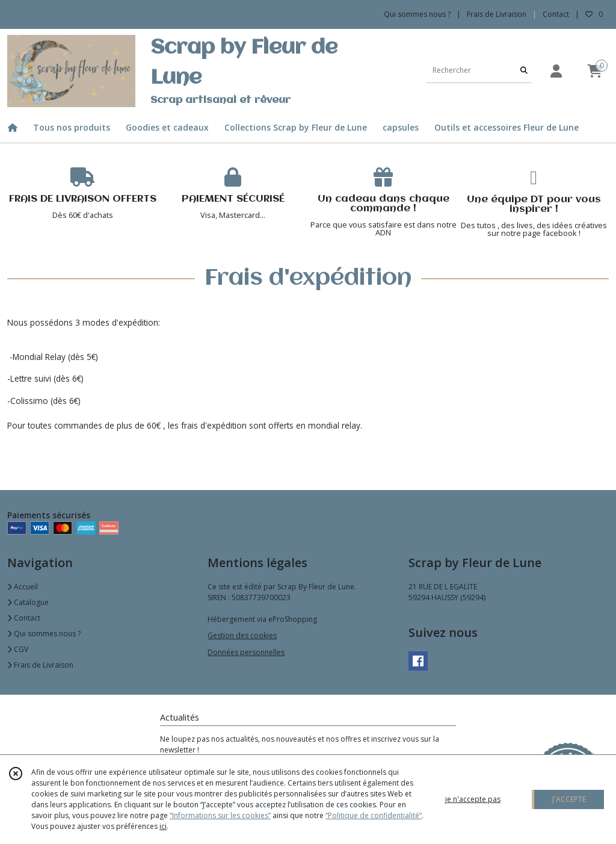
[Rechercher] (524, 71)
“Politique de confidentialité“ (374, 815)
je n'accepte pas (473, 799)
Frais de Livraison (40, 665)
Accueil (23, 587)
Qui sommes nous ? (44, 634)
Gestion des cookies (242, 635)
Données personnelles (246, 652)
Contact (556, 14)
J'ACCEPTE (569, 799)
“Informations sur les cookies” (220, 815)
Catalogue (28, 602)
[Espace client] (556, 71)
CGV (18, 649)
